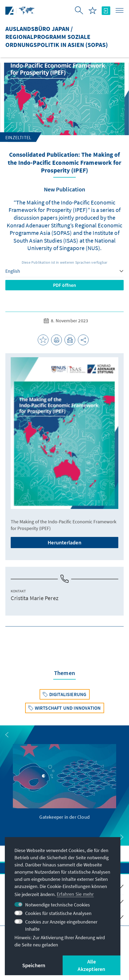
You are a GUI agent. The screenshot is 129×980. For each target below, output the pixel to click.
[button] (7, 735)
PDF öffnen (65, 285)
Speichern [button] (34, 965)
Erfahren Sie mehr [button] (75, 894)
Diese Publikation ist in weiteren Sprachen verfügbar (64, 262)
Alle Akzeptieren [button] (91, 965)
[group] (64, 782)
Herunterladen (64, 542)
